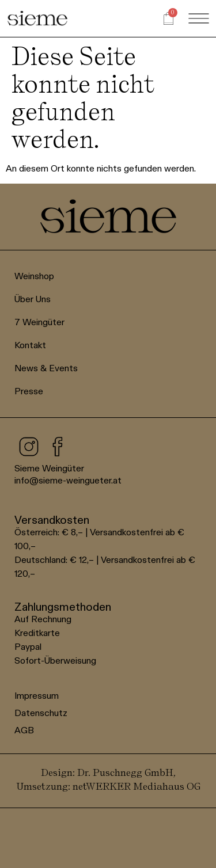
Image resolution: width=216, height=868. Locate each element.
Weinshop (34, 276)
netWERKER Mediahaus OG (137, 786)
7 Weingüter (39, 322)
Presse (29, 391)
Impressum (37, 696)
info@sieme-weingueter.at (68, 480)
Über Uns (33, 299)
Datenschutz (41, 713)
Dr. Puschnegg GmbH (125, 772)
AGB (24, 730)
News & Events (46, 368)
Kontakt (30, 345)
